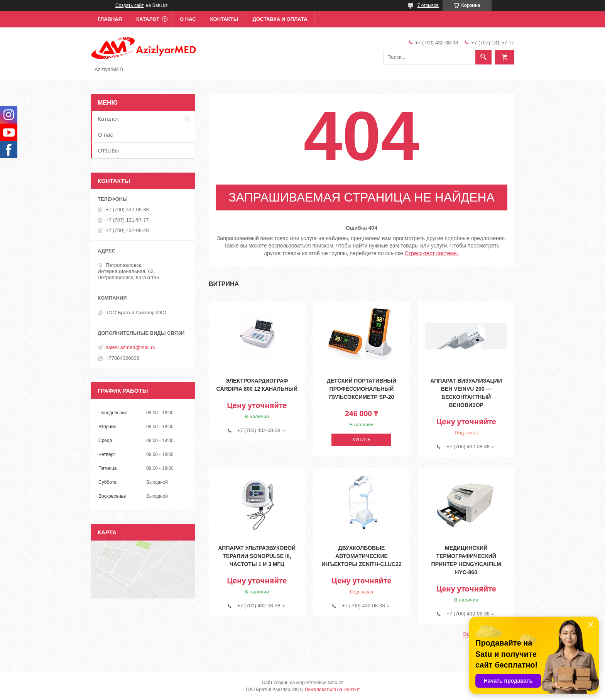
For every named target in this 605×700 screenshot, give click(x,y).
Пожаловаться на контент (332, 690)
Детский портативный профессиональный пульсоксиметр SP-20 (362, 389)
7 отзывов (428, 5)
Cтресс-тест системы (431, 253)
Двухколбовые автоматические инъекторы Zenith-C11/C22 (361, 556)
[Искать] (483, 57)
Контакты (224, 19)
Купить (361, 440)
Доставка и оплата (280, 19)
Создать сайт (130, 5)
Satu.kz (335, 683)
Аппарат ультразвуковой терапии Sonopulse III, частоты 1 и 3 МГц (257, 556)
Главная (110, 19)
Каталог (148, 19)
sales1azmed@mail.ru (131, 347)
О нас (188, 19)
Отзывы (108, 150)
